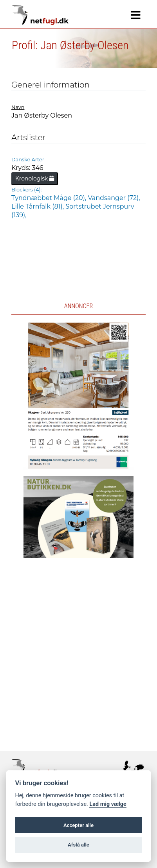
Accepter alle (78, 825)
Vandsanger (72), (114, 198)
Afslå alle (78, 845)
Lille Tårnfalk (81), (38, 206)
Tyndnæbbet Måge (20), (50, 198)
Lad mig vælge (108, 804)
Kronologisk (35, 179)
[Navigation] (136, 15)
